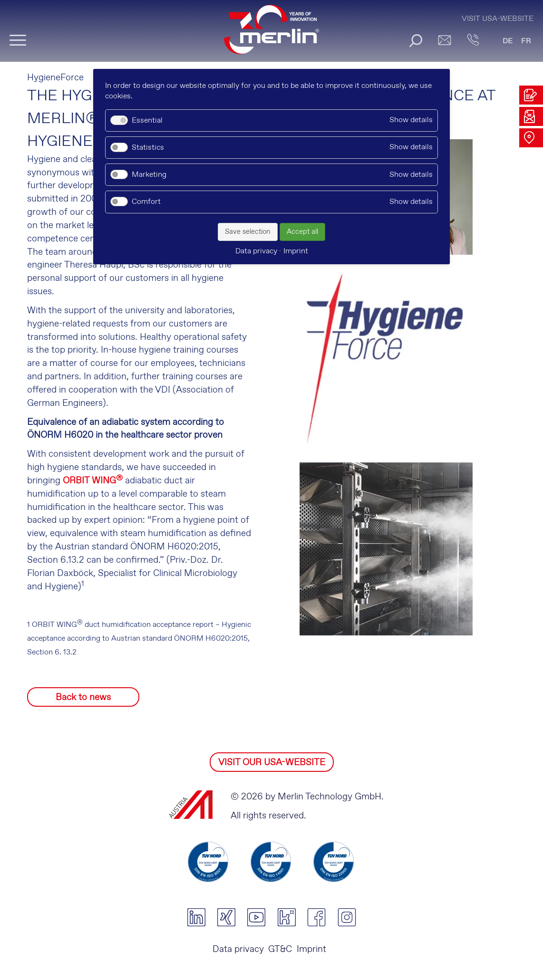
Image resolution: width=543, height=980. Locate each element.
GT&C (280, 949)
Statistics (148, 148)
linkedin (196, 917)
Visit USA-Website (498, 19)
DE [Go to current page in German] (508, 41)
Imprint (311, 949)
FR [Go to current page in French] (526, 41)
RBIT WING (96, 481)
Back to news (83, 697)
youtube (257, 917)
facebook (316, 917)
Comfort (146, 202)
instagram (347, 917)
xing (226, 917)
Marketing (149, 175)
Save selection (248, 232)
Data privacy (238, 949)
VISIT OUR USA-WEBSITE (272, 763)
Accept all (302, 232)
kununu (286, 917)
